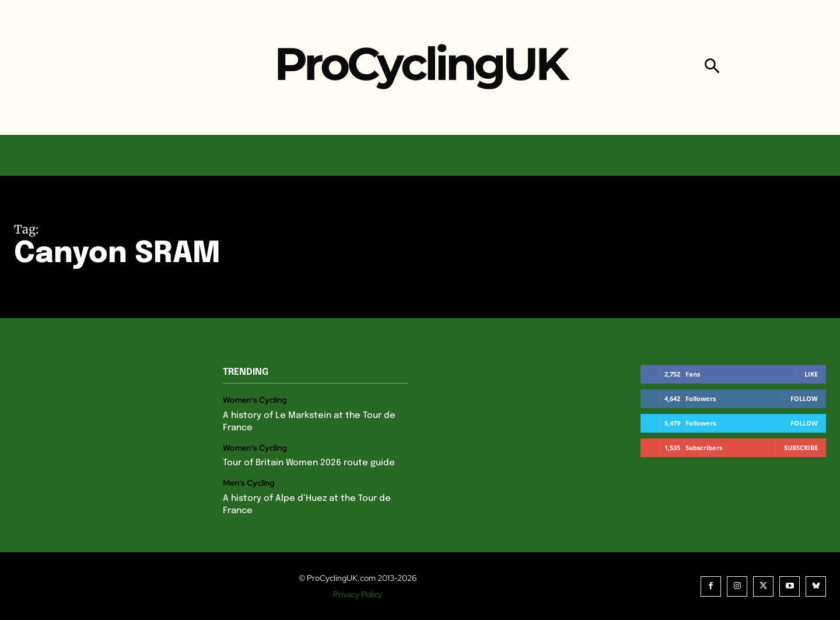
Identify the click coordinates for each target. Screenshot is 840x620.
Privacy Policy (358, 594)
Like (811, 374)
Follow (804, 398)
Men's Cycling (249, 483)
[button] (712, 67)
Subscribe (801, 447)
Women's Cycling (255, 400)
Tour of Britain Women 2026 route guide (309, 463)
